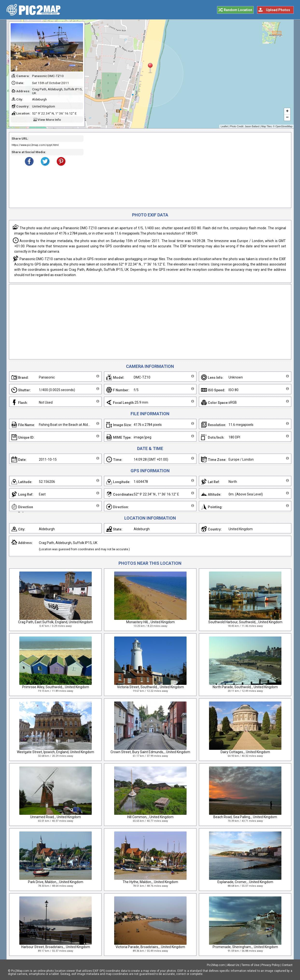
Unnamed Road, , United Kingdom (56, 817)
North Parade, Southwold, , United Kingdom (245, 687)
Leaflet (224, 126)
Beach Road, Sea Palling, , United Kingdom (245, 817)
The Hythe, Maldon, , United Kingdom (150, 882)
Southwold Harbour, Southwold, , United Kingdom (245, 622)
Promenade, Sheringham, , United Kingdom (245, 947)
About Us (233, 965)
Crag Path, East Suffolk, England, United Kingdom (56, 622)
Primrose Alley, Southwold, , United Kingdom (56, 687)
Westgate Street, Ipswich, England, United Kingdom (56, 752)
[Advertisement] (186, 170)
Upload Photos (278, 10)
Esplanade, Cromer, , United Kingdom (245, 882)
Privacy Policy (271, 965)
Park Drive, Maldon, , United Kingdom (56, 882)
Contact (287, 965)
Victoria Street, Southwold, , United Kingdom (150, 687)
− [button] (287, 118)
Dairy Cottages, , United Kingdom (245, 752)
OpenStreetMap (284, 126)
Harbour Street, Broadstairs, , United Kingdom (56, 947)
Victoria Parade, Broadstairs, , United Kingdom (150, 947)
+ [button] (287, 111)
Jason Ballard (252, 126)
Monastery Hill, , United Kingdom (150, 622)
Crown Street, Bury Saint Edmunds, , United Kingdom (150, 752)
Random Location (238, 10)
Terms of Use (250, 965)
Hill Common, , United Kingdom (150, 817)
